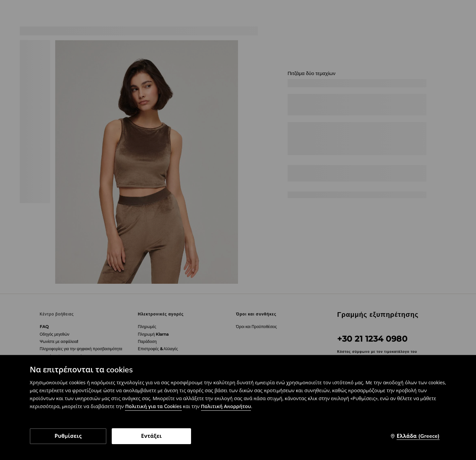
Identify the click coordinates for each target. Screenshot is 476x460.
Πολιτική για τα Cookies (153, 406)
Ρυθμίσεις (68, 436)
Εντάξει (152, 436)
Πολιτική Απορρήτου (226, 406)
